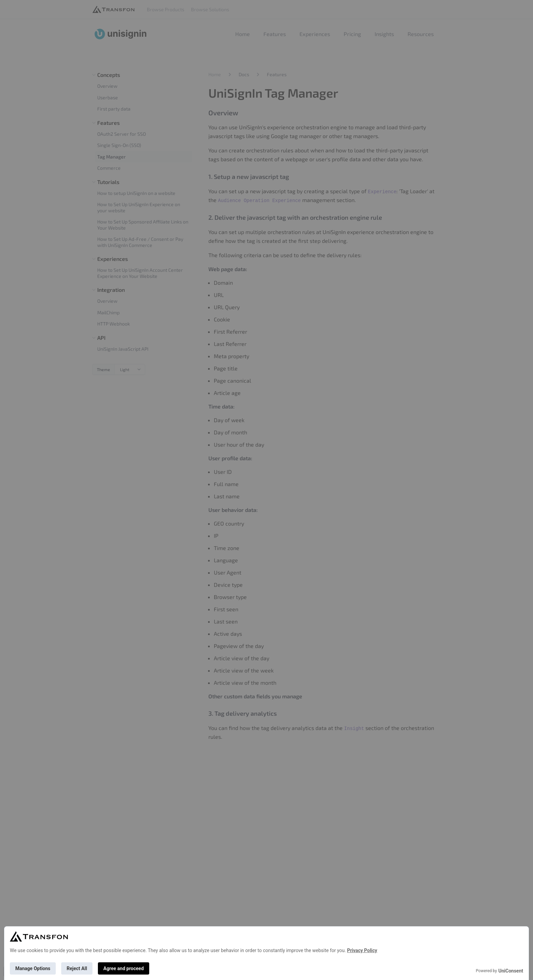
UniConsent (511, 971)
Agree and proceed (124, 968)
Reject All (77, 968)
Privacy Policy (362, 950)
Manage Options (33, 968)
